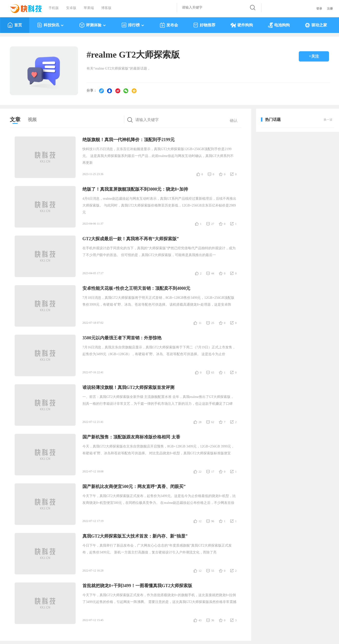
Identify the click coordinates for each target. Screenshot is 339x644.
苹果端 (89, 8)
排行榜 (133, 25)
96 (213, 521)
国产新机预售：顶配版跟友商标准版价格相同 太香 (131, 437)
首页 (15, 25)
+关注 (314, 56)
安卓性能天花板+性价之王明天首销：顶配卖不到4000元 (136, 288)
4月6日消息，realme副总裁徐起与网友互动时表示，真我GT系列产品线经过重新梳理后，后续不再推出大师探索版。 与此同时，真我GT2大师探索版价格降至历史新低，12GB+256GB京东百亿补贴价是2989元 (159, 205)
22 (200, 472)
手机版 (54, 8)
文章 (15, 119)
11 (200, 323)
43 (200, 620)
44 (213, 273)
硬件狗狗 (242, 25)
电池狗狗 (279, 25)
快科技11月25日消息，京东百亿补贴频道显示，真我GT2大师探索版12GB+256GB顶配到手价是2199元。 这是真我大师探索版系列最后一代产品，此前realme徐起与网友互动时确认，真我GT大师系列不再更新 (158, 156)
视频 (32, 120)
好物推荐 (204, 25)
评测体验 (93, 25)
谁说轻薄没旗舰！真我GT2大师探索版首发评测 (128, 387)
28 (200, 422)
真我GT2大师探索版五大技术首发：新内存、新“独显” (135, 536)
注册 (330, 9)
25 (213, 323)
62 (213, 422)
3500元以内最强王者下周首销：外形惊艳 (122, 338)
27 (213, 224)
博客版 (106, 8)
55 (213, 571)
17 (213, 472)
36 (213, 620)
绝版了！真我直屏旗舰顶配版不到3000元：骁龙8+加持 (135, 189)
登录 (319, 9)
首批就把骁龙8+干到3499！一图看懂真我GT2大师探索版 (137, 586)
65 (213, 373)
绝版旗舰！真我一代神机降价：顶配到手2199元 (129, 140)
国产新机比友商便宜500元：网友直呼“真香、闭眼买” (134, 487)
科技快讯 (51, 25)
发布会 (169, 25)
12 (200, 521)
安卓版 (71, 8)
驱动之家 (316, 25)
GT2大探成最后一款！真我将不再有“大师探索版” (131, 239)
